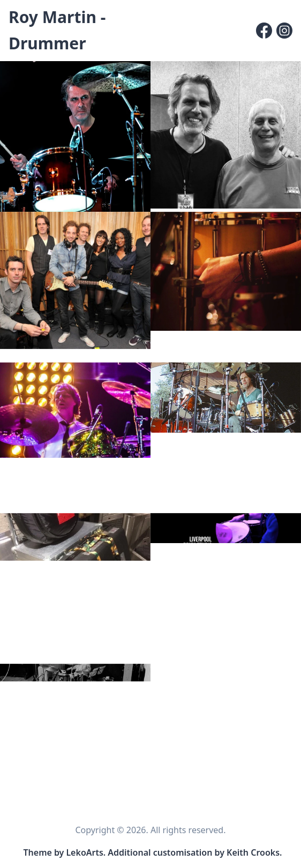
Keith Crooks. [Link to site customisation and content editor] (254, 852)
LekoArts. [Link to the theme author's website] (86, 852)
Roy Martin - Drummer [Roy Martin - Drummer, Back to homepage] (57, 30)
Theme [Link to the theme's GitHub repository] (38, 852)
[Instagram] (284, 31)
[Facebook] (264, 31)
